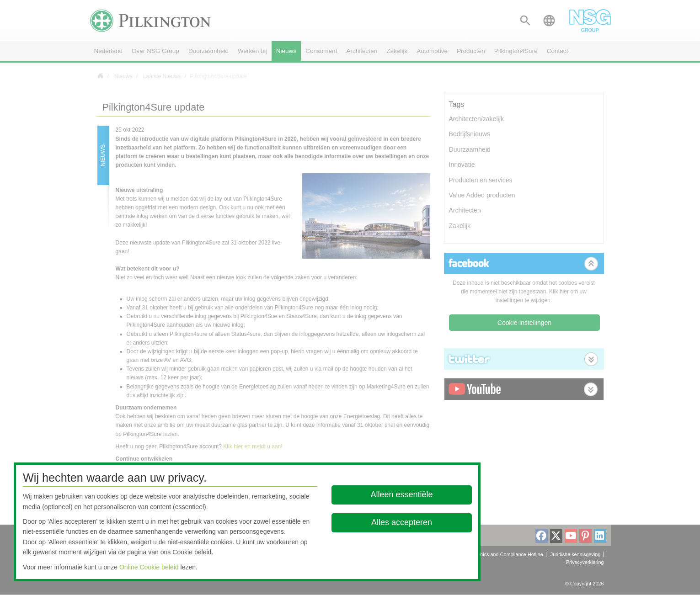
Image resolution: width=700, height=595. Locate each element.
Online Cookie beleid (149, 567)
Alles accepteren (402, 522)
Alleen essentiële (401, 494)
